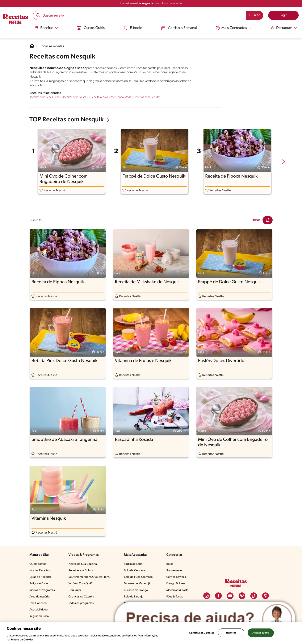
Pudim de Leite (133, 564)
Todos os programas (81, 603)
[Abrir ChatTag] (205, 618)
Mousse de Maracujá (137, 584)
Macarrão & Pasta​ (177, 590)
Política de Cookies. (22, 640)
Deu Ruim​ (75, 590)
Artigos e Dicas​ (39, 584)
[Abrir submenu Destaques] (284, 28)
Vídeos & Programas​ (42, 590)
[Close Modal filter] (268, 220)
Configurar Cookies (202, 633)
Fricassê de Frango (136, 590)
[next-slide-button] (283, 162)
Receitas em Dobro (81, 571)
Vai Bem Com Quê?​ (81, 584)
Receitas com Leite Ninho (45, 97)
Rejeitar (231, 633)
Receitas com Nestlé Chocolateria (111, 97)
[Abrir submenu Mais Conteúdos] (234, 28)
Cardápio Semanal (179, 28)
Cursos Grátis (90, 28)
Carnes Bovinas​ (176, 577)
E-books (133, 28)
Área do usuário (39, 597)
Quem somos (38, 564)
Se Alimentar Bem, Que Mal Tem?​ (89, 577)
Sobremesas (174, 571)
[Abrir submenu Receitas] (46, 28)
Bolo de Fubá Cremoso (138, 577)
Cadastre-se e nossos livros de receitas (151, 3)
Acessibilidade (39, 610)
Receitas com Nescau (75, 97)
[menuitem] (46, 29)
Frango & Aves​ (176, 584)
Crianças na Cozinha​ (81, 597)
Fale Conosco (38, 603)
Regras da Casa (39, 616)
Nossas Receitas (40, 571)
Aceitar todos (261, 633)
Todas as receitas (53, 46)
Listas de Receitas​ (40, 577)
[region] (151, 633)
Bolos (170, 564)
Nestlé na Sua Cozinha (83, 564)
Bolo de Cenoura (135, 571)
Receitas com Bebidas (147, 97)
